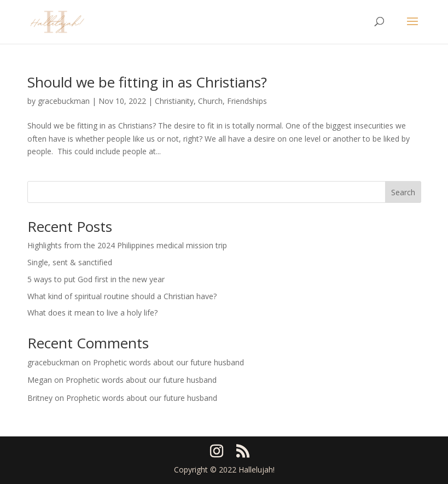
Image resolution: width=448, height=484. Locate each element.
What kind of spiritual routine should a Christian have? (122, 296)
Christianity (174, 101)
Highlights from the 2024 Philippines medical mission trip (127, 245)
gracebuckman (64, 101)
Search (403, 192)
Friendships (247, 101)
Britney (40, 398)
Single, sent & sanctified (70, 262)
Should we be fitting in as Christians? (147, 82)
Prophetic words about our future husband (168, 362)
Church (210, 101)
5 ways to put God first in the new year (96, 279)
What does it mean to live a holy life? (92, 313)
